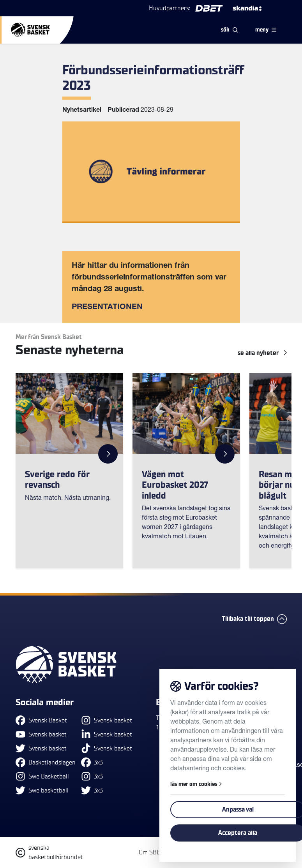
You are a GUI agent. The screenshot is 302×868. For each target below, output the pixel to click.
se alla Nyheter (262, 353)
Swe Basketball (42, 776)
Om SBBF (151, 852)
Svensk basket (41, 734)
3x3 (92, 762)
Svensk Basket (41, 720)
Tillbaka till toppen (254, 619)
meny (266, 30)
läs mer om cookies (196, 784)
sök (230, 30)
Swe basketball (42, 790)
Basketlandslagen (46, 762)
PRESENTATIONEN (107, 307)
